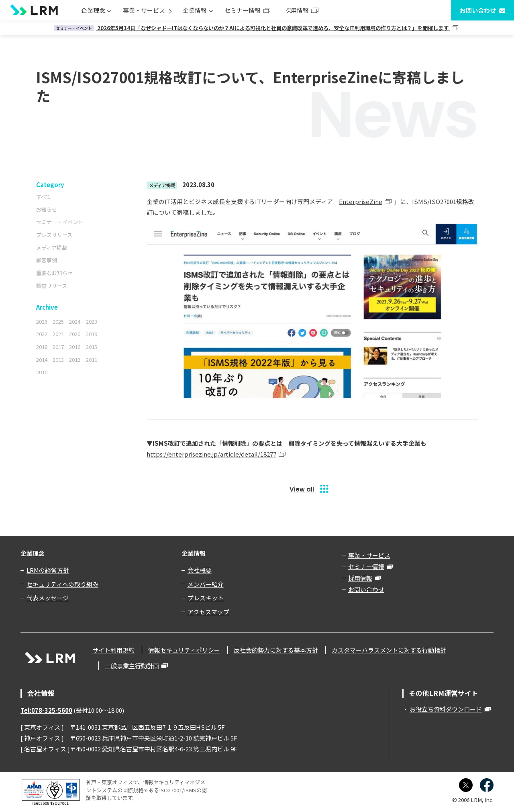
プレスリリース (54, 235)
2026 (42, 321)
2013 (58, 360)
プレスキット (206, 598)
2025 (58, 321)
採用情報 (297, 10)
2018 (42, 347)
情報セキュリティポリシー (184, 650)
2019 (92, 334)
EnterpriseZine (361, 201)
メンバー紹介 (206, 584)
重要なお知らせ (54, 273)
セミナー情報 (243, 10)
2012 (75, 360)
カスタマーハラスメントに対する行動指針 (389, 650)
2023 (92, 321)
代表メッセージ (48, 598)
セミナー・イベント (60, 222)
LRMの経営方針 (48, 570)
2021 (58, 334)
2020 (75, 334)
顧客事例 (47, 260)
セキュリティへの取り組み (62, 584)
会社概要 (200, 570)
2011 (92, 360)
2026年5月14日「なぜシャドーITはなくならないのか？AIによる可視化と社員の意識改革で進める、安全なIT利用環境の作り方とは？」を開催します (252, 28)
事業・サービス (144, 10)
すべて (44, 197)
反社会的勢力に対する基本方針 (276, 650)
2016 (75, 347)
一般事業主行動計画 (132, 666)
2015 (92, 347)
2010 (42, 372)
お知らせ (47, 209)
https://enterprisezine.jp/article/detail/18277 (211, 454)
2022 (42, 334)
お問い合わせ (478, 10)
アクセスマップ (208, 612)
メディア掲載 (52, 248)
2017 (58, 347)
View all (302, 489)
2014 (42, 360)
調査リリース (52, 286)
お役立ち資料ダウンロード (446, 709)
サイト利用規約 (113, 650)
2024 (75, 321)
